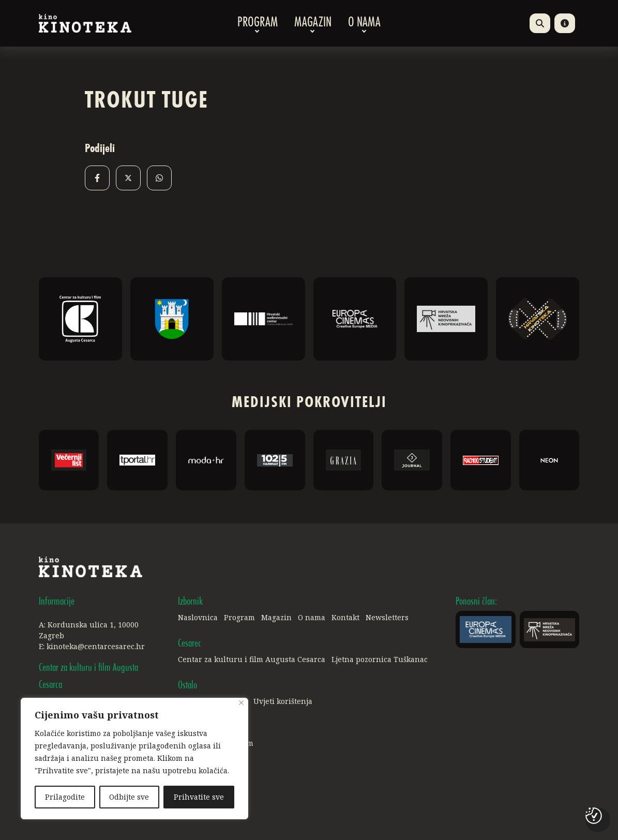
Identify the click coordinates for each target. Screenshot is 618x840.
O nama (364, 23)
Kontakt (345, 617)
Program (258, 23)
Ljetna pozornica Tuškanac (380, 659)
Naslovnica (198, 617)
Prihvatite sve (199, 797)
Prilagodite (65, 797)
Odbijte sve (130, 797)
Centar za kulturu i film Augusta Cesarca (252, 659)
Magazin (313, 23)
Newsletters (387, 617)
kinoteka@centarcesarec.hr (96, 646)
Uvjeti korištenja (283, 701)
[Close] (241, 703)
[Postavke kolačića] (594, 816)
